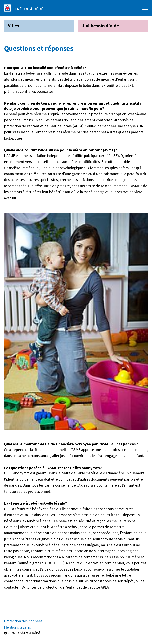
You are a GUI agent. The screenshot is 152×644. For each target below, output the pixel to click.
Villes (14, 26)
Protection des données (23, 621)
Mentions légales (17, 627)
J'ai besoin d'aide (100, 26)
